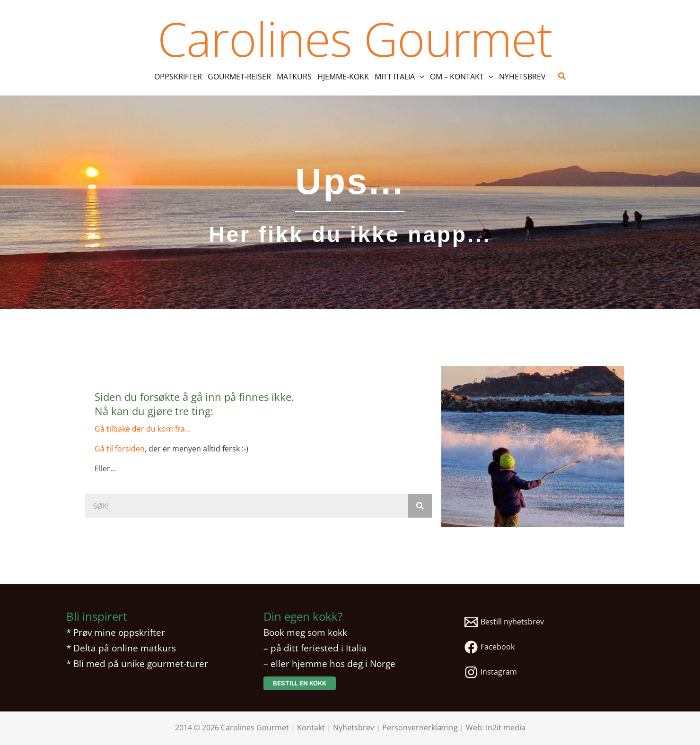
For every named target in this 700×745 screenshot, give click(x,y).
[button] (420, 77)
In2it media (506, 728)
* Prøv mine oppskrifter (116, 632)
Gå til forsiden (120, 449)
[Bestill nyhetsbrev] (547, 622)
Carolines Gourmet (355, 38)
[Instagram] (547, 672)
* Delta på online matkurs (121, 648)
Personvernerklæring (420, 728)
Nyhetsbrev (354, 728)
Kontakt (311, 728)
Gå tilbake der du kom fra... (143, 429)
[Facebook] (547, 647)
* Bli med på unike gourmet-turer (137, 663)
